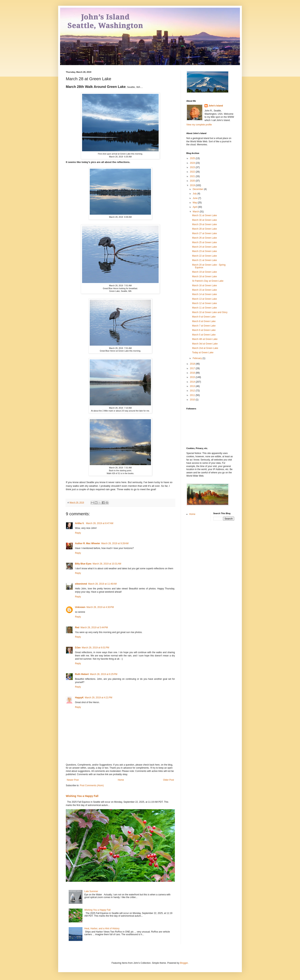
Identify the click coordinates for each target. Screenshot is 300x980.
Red (77, 627)
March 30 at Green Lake (204, 220)
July (195, 194)
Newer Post (73, 780)
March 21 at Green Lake (204, 260)
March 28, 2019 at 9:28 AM (115, 543)
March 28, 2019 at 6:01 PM (95, 648)
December (198, 189)
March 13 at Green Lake (204, 299)
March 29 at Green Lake (204, 224)
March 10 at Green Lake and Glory (210, 312)
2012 (193, 391)
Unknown (80, 607)
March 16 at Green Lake (204, 285)
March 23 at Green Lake (204, 251)
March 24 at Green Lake (204, 247)
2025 (193, 158)
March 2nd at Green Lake (205, 348)
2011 (193, 395)
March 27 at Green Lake (204, 233)
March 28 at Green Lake (204, 229)
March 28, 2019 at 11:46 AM (102, 584)
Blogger (184, 963)
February (198, 358)
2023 (193, 167)
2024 (193, 163)
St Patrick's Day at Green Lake (208, 281)
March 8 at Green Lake (204, 321)
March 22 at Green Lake (204, 256)
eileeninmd (81, 584)
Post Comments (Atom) (92, 785)
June (195, 198)
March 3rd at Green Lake (205, 344)
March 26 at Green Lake (204, 238)
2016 (193, 373)
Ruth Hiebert (82, 674)
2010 (193, 400)
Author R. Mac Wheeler (88, 543)
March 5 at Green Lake (204, 335)
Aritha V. (80, 523)
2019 (193, 185)
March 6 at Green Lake (204, 330)
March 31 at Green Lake (204, 215)
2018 (193, 364)
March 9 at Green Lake (204, 317)
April (195, 207)
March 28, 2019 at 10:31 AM (107, 564)
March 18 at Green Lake (204, 276)
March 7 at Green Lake (204, 326)
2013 (193, 386)
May (195, 203)
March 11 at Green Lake (204, 308)
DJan (78, 648)
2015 (193, 377)
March (196, 212)
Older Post (168, 780)
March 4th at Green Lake (205, 339)
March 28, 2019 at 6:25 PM (104, 674)
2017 (193, 368)
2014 (193, 382)
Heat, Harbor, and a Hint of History (102, 928)
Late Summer (91, 891)
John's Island (216, 106)
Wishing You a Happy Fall (82, 796)
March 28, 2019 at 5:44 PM (94, 627)
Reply (78, 533)
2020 (193, 181)
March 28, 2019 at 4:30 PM (100, 607)
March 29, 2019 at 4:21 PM (98, 698)
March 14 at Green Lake (204, 294)
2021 (193, 176)
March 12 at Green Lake (204, 303)
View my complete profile (199, 125)
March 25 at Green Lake (204, 242)
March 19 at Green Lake (204, 272)
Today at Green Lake (203, 353)
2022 (193, 172)
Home (121, 780)
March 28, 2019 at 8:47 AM (100, 523)
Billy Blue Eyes (83, 564)
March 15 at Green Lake (204, 290)
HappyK (79, 698)
